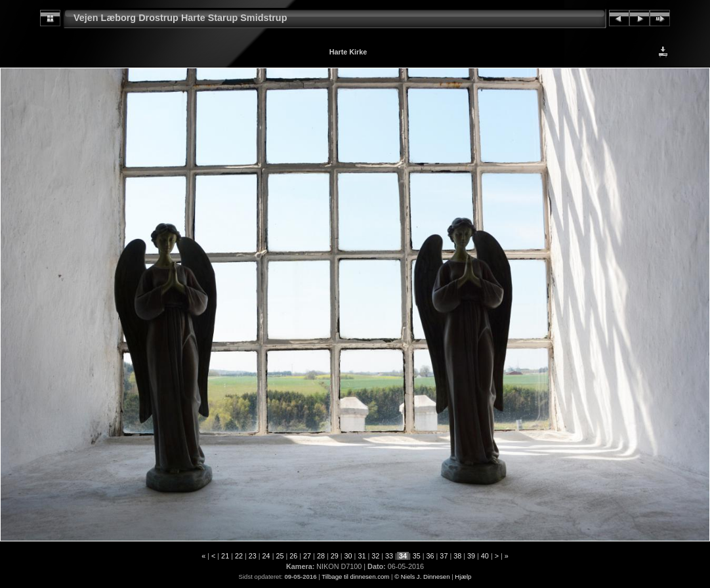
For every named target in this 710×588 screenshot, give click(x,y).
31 (362, 556)
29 (335, 556)
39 (471, 556)
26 (293, 556)
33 (389, 556)
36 (430, 556)
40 (485, 556)
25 (280, 556)
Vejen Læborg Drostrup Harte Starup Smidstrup (180, 18)
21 (225, 556)
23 (253, 556)
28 (321, 556)
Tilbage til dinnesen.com (355, 577)
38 (457, 556)
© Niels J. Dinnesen (422, 577)
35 (417, 556)
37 (444, 556)
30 (348, 556)
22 (239, 556)
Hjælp (463, 577)
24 (266, 556)
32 (375, 556)
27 (307, 556)
